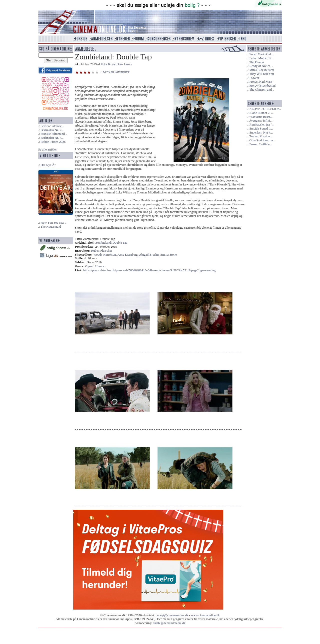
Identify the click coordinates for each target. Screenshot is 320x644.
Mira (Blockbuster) (261, 70)
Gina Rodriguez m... (262, 140)
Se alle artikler (48, 150)
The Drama (256, 62)
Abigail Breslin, (150, 255)
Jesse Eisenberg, (128, 255)
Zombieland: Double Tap (111, 243)
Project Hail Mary (261, 82)
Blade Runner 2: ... (261, 113)
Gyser (89, 266)
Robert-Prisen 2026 (53, 142)
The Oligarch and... (262, 90)
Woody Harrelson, (105, 255)
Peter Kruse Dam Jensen (116, 64)
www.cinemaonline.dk (205, 615)
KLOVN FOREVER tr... (265, 109)
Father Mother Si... (261, 58)
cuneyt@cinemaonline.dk (172, 615)
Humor (100, 266)
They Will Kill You (261, 74)
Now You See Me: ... (54, 223)
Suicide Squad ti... (261, 129)
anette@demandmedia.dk (169, 623)
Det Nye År (48, 165)
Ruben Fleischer (102, 251)
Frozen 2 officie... (261, 144)
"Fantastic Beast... (261, 117)
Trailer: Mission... (261, 136)
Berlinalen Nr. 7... (52, 130)
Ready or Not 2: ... (261, 66)
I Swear (254, 78)
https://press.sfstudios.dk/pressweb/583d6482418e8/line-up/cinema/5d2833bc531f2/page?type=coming (149, 270)
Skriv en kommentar (116, 72)
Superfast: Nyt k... (261, 133)
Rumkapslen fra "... (262, 125)
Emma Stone (168, 255)
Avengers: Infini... (261, 121)
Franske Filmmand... (54, 134)
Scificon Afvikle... (52, 126)
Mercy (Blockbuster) (263, 86)
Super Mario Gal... (261, 54)
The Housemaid (51, 227)
